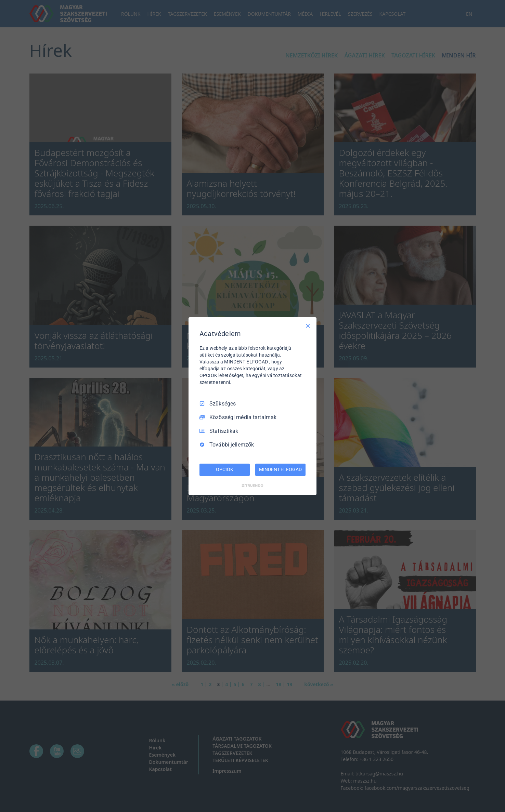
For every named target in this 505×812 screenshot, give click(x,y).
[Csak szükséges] (308, 325)
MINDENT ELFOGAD (280, 469)
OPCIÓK (224, 469)
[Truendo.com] (252, 485)
